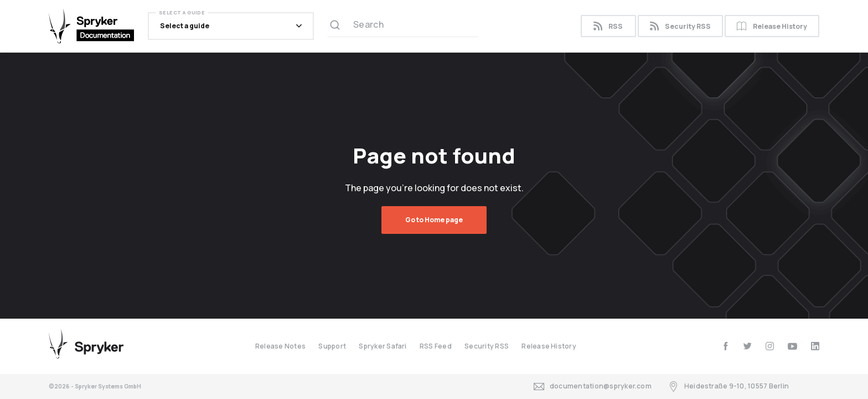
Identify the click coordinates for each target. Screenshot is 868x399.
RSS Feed (436, 346)
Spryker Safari (383, 346)
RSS (608, 26)
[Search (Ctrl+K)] (403, 26)
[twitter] (748, 346)
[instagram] (770, 346)
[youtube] (792, 346)
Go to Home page (434, 220)
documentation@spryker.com (593, 387)
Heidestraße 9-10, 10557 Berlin (728, 387)
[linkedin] (815, 346)
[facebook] (725, 346)
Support (332, 346)
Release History (772, 26)
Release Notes (280, 346)
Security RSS (680, 26)
